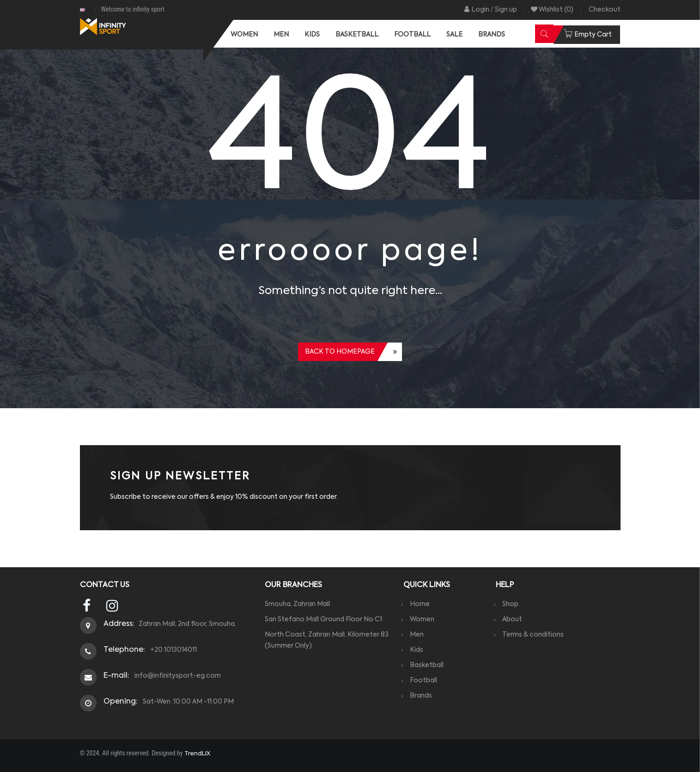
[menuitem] (244, 35)
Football (426, 680)
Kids (419, 650)
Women (425, 619)
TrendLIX (197, 754)
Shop (513, 604)
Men (420, 635)
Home (423, 604)
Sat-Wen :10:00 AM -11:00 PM (187, 702)
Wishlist (552, 10)
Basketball (429, 665)
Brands (424, 696)
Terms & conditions (536, 635)
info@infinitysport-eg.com (176, 676)
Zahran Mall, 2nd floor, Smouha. (187, 624)
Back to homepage (340, 352)
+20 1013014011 (172, 650)
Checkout (605, 10)
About (515, 619)
